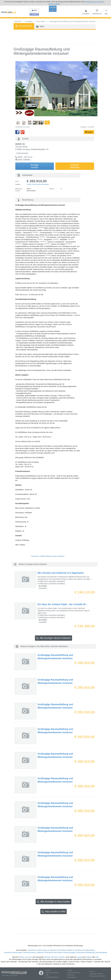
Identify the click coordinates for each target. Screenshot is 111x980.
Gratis (53, 9)
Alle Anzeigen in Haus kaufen (53, 902)
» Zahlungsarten (72, 977)
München (55, 957)
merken (89, 132)
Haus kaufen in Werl (54, 912)
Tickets (39, 950)
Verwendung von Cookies (94, 2)
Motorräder (81, 952)
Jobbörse (40, 952)
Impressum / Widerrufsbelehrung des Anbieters (48, 556)
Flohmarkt (48, 952)
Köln (97, 957)
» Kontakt (69, 970)
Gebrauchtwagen (70, 952)
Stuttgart (88, 957)
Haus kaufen (58, 952)
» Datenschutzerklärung (52, 973)
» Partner (92, 972)
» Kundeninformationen (52, 977)
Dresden (62, 957)
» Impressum (71, 975)
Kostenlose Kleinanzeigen (13, 952)
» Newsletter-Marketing (96, 974)
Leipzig (79, 957)
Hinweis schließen (54, 4)
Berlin (22, 957)
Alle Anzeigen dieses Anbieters (54, 638)
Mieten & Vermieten (75, 950)
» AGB (46, 975)
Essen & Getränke (50, 950)
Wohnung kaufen (30, 952)
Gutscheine (32, 950)
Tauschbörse (62, 950)
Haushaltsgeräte (101, 952)
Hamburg (47, 957)
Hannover (28, 957)
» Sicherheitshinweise (73, 973)
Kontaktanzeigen (89, 950)
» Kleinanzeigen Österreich (97, 976)
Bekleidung (90, 952)
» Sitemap (48, 970)
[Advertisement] (55, 37)
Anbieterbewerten (75, 166)
